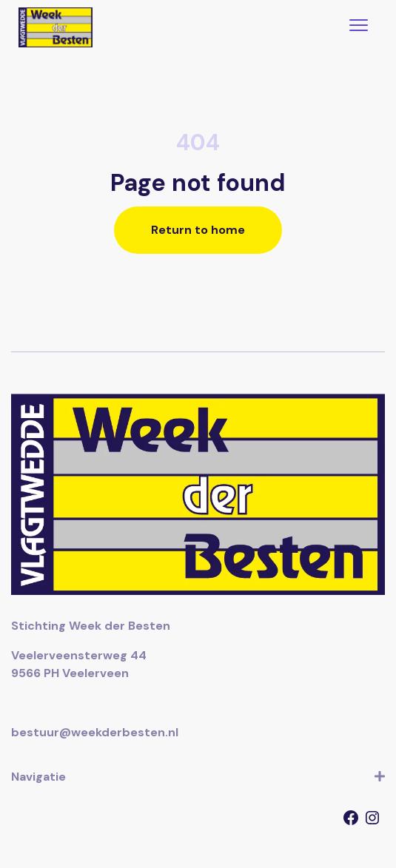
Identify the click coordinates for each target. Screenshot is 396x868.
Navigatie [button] (198, 777)
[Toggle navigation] (359, 27)
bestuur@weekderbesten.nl (95, 732)
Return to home (198, 230)
